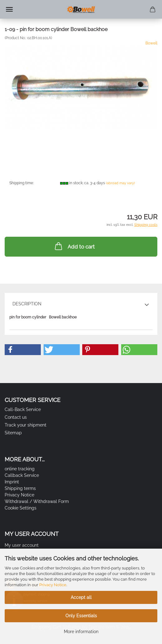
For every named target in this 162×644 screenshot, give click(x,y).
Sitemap (13, 433)
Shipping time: (21, 183)
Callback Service (22, 475)
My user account (22, 545)
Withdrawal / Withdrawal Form (37, 501)
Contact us (16, 417)
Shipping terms (20, 488)
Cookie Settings (21, 508)
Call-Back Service (23, 409)
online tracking (20, 469)
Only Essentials (81, 616)
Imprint (12, 482)
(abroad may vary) (120, 183)
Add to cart (74, 246)
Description (27, 304)
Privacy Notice (53, 585)
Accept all (81, 597)
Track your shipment (26, 425)
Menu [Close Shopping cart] (9, 9)
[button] (23, 350)
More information (81, 632)
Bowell (151, 43)
